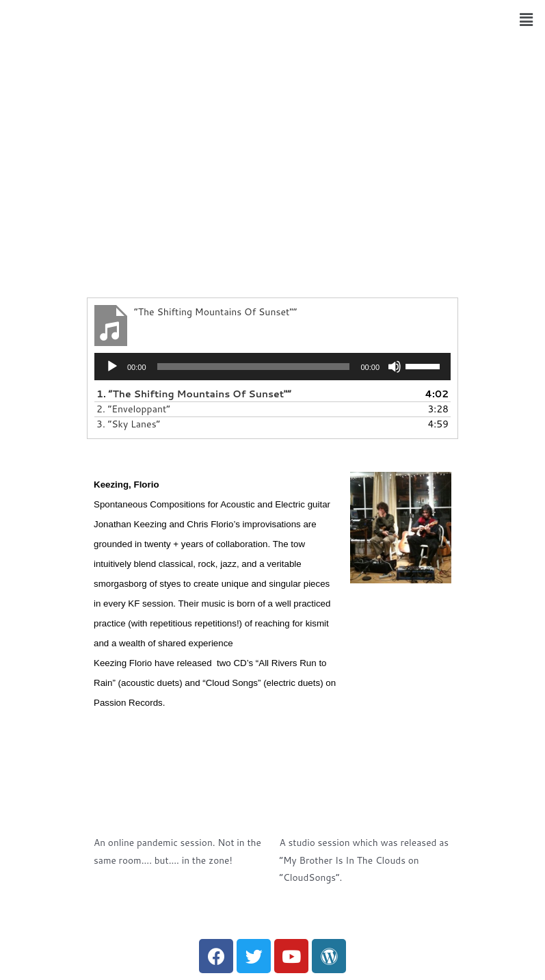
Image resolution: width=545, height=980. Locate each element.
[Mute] (395, 367)
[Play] (112, 367)
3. (128, 424)
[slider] (254, 367)
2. (133, 409)
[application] (272, 367)
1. (194, 394)
